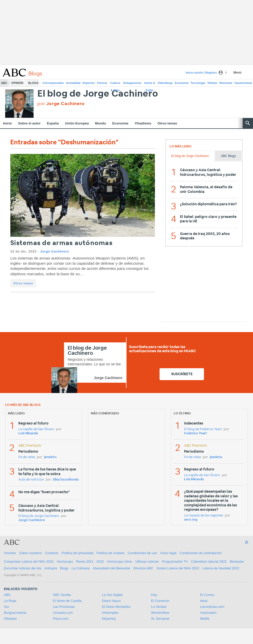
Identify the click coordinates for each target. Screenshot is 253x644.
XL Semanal (160, 619)
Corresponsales (53, 83)
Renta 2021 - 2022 (90, 561)
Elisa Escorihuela (66, 480)
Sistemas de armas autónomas (61, 243)
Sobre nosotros (30, 553)
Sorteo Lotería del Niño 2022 (178, 568)
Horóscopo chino (120, 561)
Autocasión (208, 613)
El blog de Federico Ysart (203, 429)
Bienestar (226, 83)
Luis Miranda (28, 433)
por (61, 104)
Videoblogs (165, 83)
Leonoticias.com (212, 607)
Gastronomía (243, 83)
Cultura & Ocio (115, 84)
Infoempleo (110, 613)
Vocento (10, 553)
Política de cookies (110, 553)
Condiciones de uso (142, 553)
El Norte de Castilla (67, 601)
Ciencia (102, 83)
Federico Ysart (196, 433)
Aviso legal (168, 553)
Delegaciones (133, 83)
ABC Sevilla (62, 595)
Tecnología (198, 83)
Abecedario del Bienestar (111, 568)
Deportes (89, 83)
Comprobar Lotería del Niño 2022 (29, 561)
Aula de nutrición (31, 480)
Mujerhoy (109, 619)
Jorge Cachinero (54, 251)
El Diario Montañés (116, 607)
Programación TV (175, 561)
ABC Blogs (228, 156)
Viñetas (212, 83)
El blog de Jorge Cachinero (98, 94)
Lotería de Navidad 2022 (221, 568)
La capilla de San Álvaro (36, 429)
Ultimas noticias (147, 561)
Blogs (33, 83)
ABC (4, 83)
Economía (182, 83)
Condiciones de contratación (201, 553)
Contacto (52, 553)
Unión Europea (77, 123)
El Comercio (160, 601)
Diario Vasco (111, 601)
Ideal (204, 601)
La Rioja (10, 601)
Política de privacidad (77, 553)
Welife (205, 619)
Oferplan (10, 619)
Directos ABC (143, 568)
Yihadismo (143, 123)
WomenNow (160, 613)
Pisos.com (61, 619)
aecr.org (191, 520)
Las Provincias (64, 607)
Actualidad (73, 83)
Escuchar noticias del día (23, 568)
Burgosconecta (15, 613)
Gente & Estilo (149, 84)
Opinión (17, 83)
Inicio (7, 123)
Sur (6, 607)
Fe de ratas (27, 457)
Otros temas (167, 123)
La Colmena (81, 568)
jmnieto (50, 457)
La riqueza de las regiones (204, 516)
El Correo (207, 595)
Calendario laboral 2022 (209, 561)
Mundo (101, 123)
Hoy (154, 595)
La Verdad (159, 607)
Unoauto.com (63, 613)
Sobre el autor (29, 123)
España (53, 123)
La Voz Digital (112, 595)
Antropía (51, 568)
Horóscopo (65, 561)
